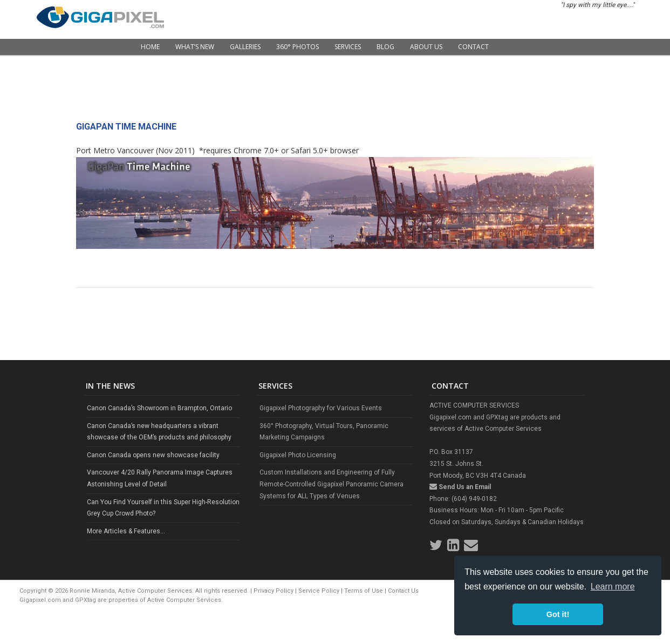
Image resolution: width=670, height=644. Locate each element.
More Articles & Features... (126, 531)
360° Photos (298, 47)
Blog (385, 47)
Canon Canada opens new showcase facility (153, 455)
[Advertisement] (335, 92)
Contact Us (403, 591)
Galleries (245, 47)
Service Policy (319, 591)
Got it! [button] (558, 614)
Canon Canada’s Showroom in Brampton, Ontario (159, 408)
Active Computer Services (184, 600)
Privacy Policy (274, 591)
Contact (473, 47)
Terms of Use (364, 591)
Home (150, 47)
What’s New (195, 47)
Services (348, 47)
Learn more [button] (613, 587)
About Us (426, 47)
